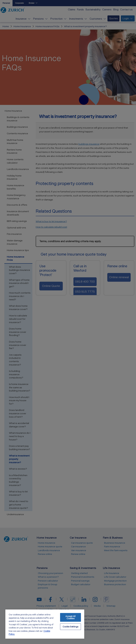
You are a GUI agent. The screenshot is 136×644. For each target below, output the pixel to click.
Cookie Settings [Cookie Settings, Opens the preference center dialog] (70, 627)
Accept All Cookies (70, 617)
